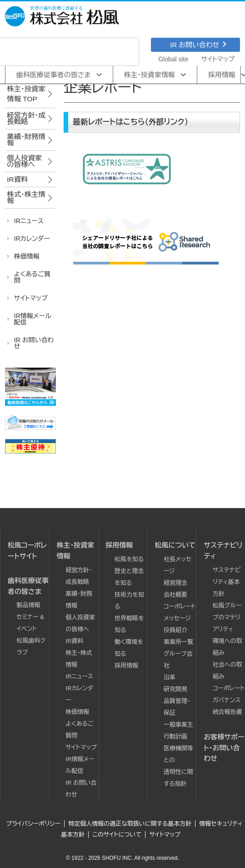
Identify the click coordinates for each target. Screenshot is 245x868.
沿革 (170, 677)
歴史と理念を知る (129, 577)
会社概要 (175, 595)
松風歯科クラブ (31, 646)
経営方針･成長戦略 (26, 118)
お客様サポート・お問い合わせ (224, 748)
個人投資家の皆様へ (24, 161)
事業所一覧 (178, 642)
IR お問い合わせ (198, 45)
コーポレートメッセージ (180, 612)
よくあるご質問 (79, 730)
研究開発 (175, 689)
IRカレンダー (79, 694)
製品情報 (29, 605)
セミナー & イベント (31, 623)
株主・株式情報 (79, 659)
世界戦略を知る (129, 624)
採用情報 (120, 545)
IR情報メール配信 (80, 765)
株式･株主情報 (26, 197)
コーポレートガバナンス (229, 694)
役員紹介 (175, 630)
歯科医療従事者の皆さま (54, 75)
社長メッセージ (177, 565)
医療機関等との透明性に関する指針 (178, 766)
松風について (175, 545)
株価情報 (77, 712)
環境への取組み (227, 647)
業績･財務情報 (26, 140)
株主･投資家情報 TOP (26, 94)
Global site (173, 59)
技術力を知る (129, 601)
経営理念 (175, 583)
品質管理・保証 (177, 707)
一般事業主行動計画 (178, 731)
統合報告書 (227, 712)
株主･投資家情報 (150, 75)
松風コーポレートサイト (27, 551)
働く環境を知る (129, 648)
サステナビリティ (223, 551)
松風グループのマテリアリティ (227, 617)
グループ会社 (178, 660)
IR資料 (17, 179)
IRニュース (79, 676)
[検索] (56, 52)
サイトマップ (218, 59)
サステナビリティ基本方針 (227, 582)
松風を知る (129, 559)
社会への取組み (227, 671)
